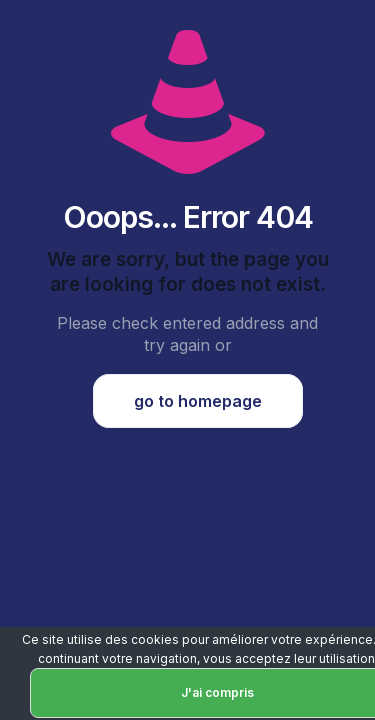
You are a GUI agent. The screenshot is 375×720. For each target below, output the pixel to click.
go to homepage (198, 401)
